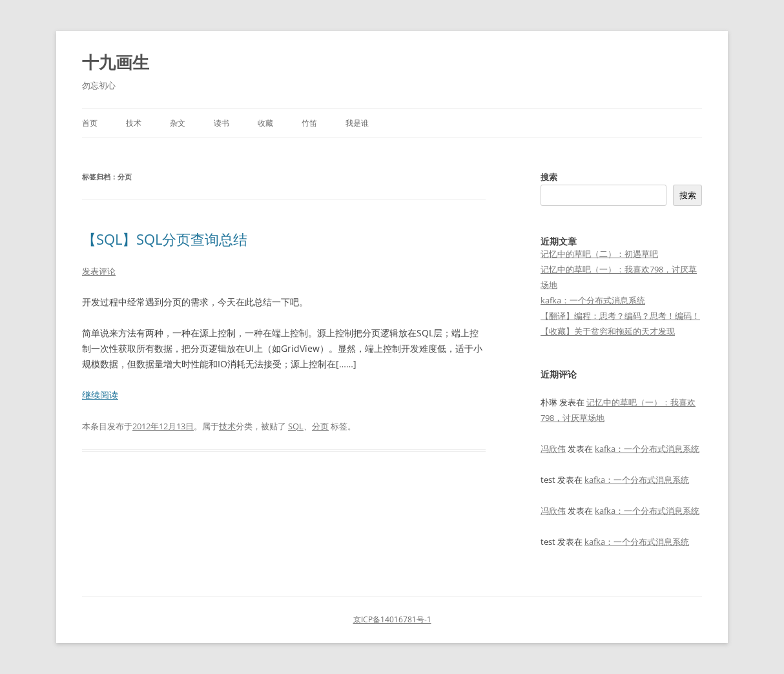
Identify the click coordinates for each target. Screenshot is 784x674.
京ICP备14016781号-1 (392, 619)
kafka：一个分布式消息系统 (593, 300)
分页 (320, 426)
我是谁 (357, 123)
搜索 (549, 177)
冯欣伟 (553, 449)
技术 (134, 123)
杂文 (178, 123)
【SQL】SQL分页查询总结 (165, 239)
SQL (296, 426)
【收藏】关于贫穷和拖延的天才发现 (608, 331)
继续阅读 (100, 395)
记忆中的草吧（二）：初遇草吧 (599, 254)
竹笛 (309, 123)
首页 (90, 123)
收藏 (265, 123)
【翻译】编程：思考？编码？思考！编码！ (620, 316)
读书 (222, 123)
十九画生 (116, 62)
